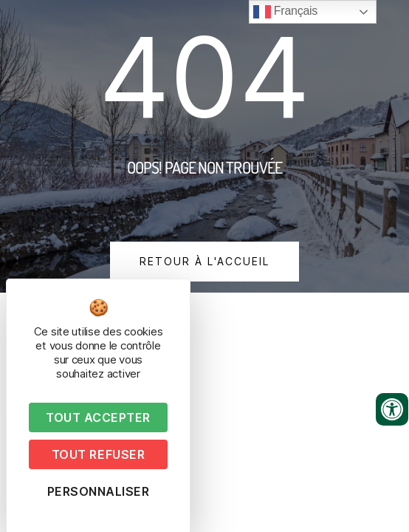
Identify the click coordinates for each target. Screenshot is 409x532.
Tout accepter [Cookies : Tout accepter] (98, 417)
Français (285, 12)
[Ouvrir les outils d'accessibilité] (392, 409)
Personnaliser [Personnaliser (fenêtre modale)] (99, 491)
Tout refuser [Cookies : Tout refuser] (98, 454)
